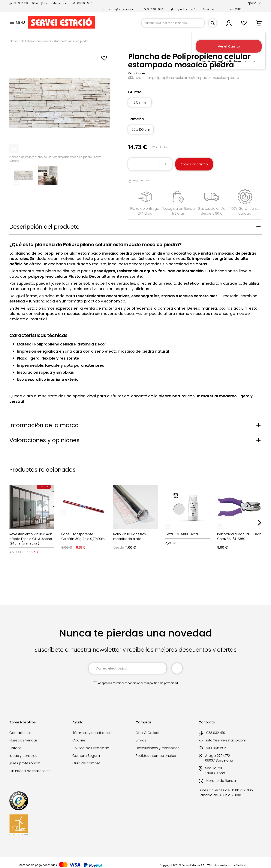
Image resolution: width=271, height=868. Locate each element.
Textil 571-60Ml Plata (182, 534)
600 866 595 (82, 3)
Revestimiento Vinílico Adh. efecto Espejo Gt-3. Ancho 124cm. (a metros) (31, 539)
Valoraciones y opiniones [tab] (44, 440)
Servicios (208, 9)
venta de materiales (103, 308)
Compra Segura (86, 756)
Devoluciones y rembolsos (157, 748)
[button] (253, 3)
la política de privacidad (162, 683)
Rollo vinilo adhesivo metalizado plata (130, 536)
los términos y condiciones (126, 683)
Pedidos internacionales (156, 756)
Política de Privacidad (91, 748)
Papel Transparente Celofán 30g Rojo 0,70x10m (83, 536)
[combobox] (173, 23)
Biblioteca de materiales (30, 771)
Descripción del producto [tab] (44, 227)
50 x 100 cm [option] (141, 129)
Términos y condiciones (92, 733)
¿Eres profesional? (183, 9)
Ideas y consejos (23, 756)
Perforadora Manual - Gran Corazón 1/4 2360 (239, 536)
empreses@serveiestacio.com (123, 9)
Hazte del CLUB (232, 9)
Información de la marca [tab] (44, 425)
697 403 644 (154, 9)
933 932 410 (19, 3)
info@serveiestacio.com (50, 3)
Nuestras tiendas (24, 740)
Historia (16, 748)
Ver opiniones (137, 73)
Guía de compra (87, 763)
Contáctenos (20, 733)
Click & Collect (148, 733)
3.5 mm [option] (140, 102)
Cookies (79, 740)
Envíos (141, 740)
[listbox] (195, 105)
